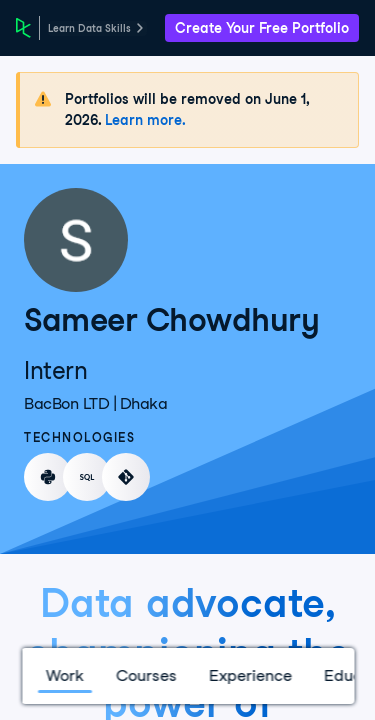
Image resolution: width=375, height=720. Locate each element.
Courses (145, 675)
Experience (249, 675)
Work (64, 675)
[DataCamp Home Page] (23, 28)
